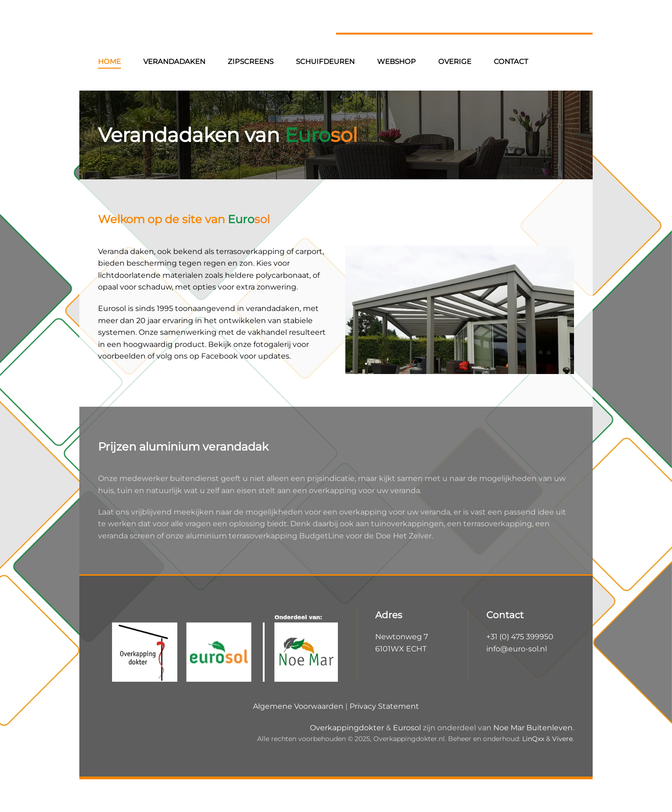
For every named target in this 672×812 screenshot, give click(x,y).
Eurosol (407, 728)
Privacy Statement (384, 706)
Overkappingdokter (347, 728)
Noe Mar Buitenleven (533, 728)
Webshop (396, 61)
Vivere (562, 739)
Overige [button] (455, 61)
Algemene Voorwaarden (298, 706)
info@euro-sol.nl (517, 649)
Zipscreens (251, 61)
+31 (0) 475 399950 (520, 637)
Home (109, 61)
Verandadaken (174, 61)
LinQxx (533, 739)
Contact (511, 61)
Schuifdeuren (325, 61)
